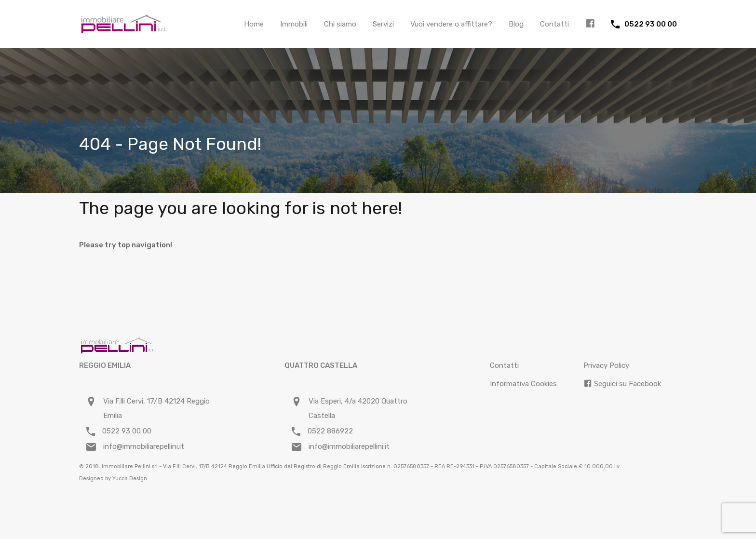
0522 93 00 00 (651, 24)
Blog (516, 24)
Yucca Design (130, 478)
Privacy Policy (606, 365)
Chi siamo (340, 24)
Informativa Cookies (523, 384)
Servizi (383, 24)
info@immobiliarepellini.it (144, 446)
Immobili (294, 24)
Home (254, 24)
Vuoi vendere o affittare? (451, 24)
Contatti (554, 24)
